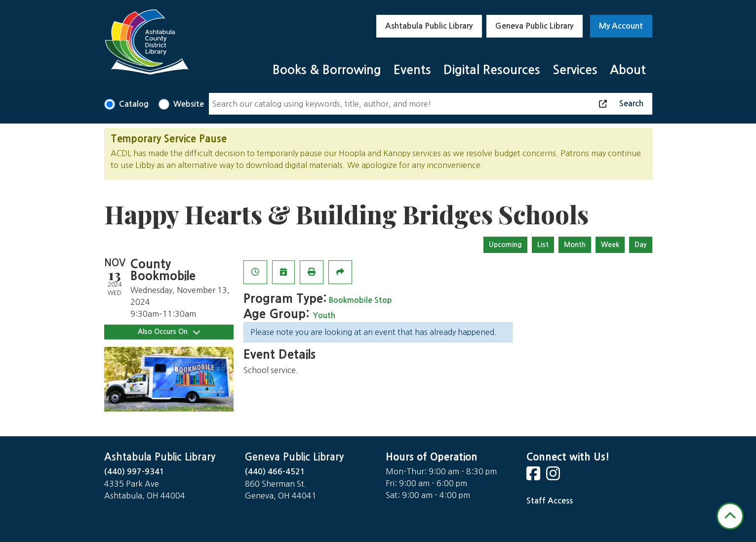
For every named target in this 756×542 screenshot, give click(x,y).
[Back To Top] (730, 516)
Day (641, 245)
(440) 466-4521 (275, 472)
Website (189, 104)
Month (575, 245)
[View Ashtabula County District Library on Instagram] (554, 477)
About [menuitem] (628, 70)
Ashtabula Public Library (429, 26)
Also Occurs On (169, 332)
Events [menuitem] (412, 70)
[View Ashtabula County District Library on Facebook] (534, 477)
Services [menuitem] (575, 70)
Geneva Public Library (534, 26)
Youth (324, 315)
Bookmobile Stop (360, 300)
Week (610, 245)
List (543, 245)
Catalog (134, 104)
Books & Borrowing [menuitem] (327, 70)
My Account (621, 26)
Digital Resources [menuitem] (492, 70)
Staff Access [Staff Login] (550, 501)
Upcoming (505, 245)
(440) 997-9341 (134, 472)
